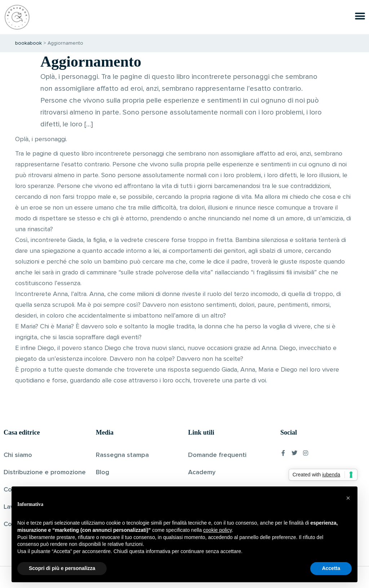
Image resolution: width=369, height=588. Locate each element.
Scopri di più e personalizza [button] (62, 568)
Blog (103, 472)
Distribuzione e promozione (45, 472)
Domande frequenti (217, 455)
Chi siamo (18, 455)
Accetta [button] (331, 568)
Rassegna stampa (122, 455)
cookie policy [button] (217, 530)
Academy (202, 472)
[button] (348, 498)
